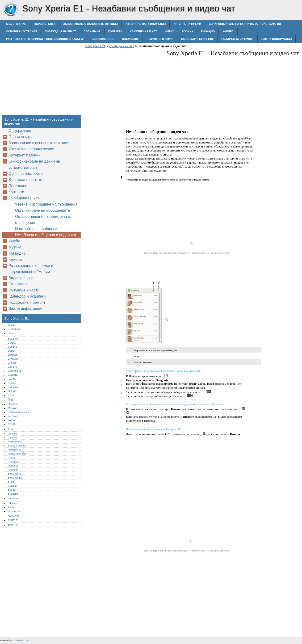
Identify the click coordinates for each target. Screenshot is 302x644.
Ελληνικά (13, 359)
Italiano (12, 420)
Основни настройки (21, 31)
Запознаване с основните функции (90, 24)
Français (13, 387)
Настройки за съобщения (37, 229)
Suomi (12, 383)
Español (13, 367)
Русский (13, 470)
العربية (11, 325)
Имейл (170, 31)
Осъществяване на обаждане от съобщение (43, 220)
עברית (11, 395)
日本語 (12, 424)
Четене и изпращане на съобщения (46, 204)
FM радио (208, 31)
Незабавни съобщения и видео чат (46, 235)
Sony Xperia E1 (11, 9)
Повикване (92, 31)
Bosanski (13, 339)
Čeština (12, 347)
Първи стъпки (45, 24)
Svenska (13, 494)
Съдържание (16, 24)
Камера (228, 31)
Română (13, 466)
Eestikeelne (15, 371)
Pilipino (12, 503)
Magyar (12, 408)
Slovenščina (15, 478)
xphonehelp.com (21, 640)
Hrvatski (13, 404)
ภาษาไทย (13, 498)
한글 (10, 429)
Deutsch (13, 355)
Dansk (12, 351)
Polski (11, 458)
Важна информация (277, 39)
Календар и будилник (197, 39)
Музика (188, 31)
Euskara (13, 375)
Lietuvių (12, 434)
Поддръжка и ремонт (237, 39)
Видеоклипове (103, 39)
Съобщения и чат (143, 31)
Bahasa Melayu (17, 446)
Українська (14, 511)
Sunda (12, 490)
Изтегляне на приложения (146, 24)
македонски (15, 442)
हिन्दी (10, 400)
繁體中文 (13, 525)
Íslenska (13, 416)
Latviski (12, 438)
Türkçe (12, 507)
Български (14, 329)
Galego (12, 391)
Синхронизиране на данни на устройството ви (245, 24)
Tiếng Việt (14, 516)
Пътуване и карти (160, 39)
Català (12, 343)
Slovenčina (14, 474)
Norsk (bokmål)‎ (17, 454)
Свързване (130, 39)
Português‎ (14, 462)
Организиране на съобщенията (42, 210)
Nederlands (15, 450)
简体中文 (13, 520)
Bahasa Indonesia (18, 412)
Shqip (11, 482)
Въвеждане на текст (60, 31)
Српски (12, 486)
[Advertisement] (123, 83)
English (12, 363)
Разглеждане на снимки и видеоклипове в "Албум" (45, 39)
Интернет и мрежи (187, 24)
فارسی (11, 379)
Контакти (115, 31)
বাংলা (11, 333)
